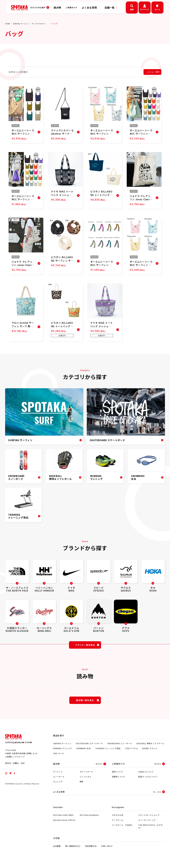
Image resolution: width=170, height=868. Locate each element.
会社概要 (57, 850)
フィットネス (85, 780)
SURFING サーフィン (23, 24)
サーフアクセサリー (43, 24)
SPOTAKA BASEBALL (89, 819)
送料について (118, 775)
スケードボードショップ (149, 819)
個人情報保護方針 (73, 850)
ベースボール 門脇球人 (122, 829)
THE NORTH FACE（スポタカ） (150, 830)
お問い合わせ (107, 850)
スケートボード (86, 775)
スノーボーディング (147, 824)
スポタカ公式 (118, 819)
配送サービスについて (148, 780)
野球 (82, 785)
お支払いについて (146, 775)
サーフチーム (118, 824)
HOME (8, 24)
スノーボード (59, 780)
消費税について (119, 780)
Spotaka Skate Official (64, 824)
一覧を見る (98, 767)
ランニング (58, 785)
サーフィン (58, 775)
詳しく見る (157, 796)
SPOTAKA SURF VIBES (63, 819)
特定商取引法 (91, 850)
